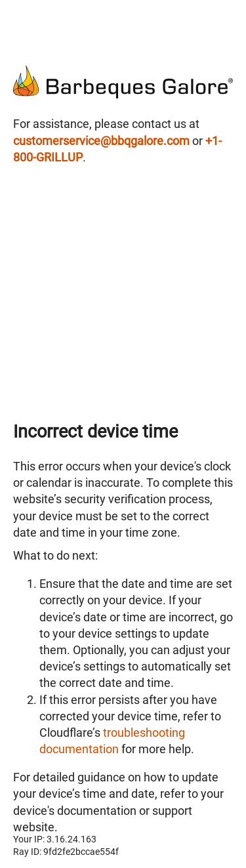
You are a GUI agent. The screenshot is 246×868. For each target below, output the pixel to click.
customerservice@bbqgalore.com (101, 140)
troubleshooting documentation (112, 740)
